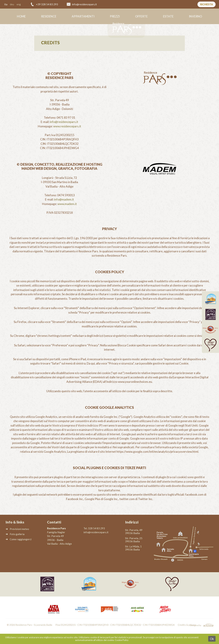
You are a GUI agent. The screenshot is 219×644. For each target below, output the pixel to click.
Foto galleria (17, 534)
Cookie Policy (122, 640)
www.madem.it (67, 204)
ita (6, 4)
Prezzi (115, 16)
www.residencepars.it (67, 126)
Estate (168, 16)
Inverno (195, 16)
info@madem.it (64, 199)
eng (19, 4)
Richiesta (207, 4)
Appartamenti (83, 16)
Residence (49, 16)
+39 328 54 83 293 (47, 4)
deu (12, 4)
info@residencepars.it (84, 4)
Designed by (196, 625)
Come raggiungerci (21, 539)
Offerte (141, 16)
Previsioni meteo (19, 529)
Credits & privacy (187, 625)
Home (21, 16)
